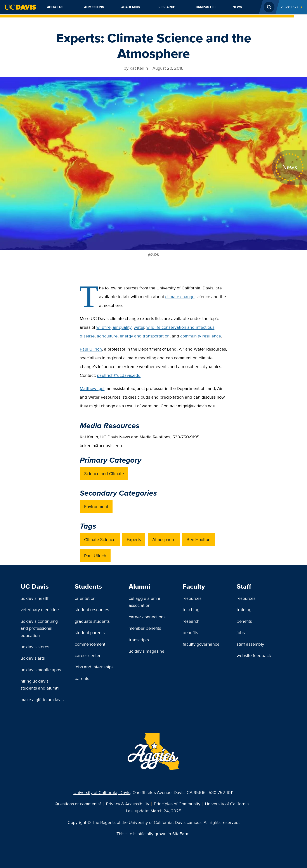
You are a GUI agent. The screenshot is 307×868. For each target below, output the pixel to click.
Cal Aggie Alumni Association (144, 602)
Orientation (85, 598)
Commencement (90, 644)
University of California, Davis (102, 792)
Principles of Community (177, 804)
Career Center (88, 655)
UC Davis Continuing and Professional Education (39, 628)
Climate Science (100, 539)
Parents (82, 678)
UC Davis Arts (33, 658)
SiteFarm (181, 834)
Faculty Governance (201, 644)
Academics (131, 7)
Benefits (190, 632)
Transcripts (139, 640)
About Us (55, 7)
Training (244, 610)
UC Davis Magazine (147, 651)
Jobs (241, 632)
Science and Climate (104, 473)
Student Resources (92, 610)
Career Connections (147, 617)
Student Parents (90, 632)
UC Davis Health (35, 598)
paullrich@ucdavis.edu (119, 375)
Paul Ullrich (91, 349)
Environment (96, 506)
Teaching (191, 610)
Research (167, 7)
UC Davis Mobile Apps (41, 670)
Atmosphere (164, 539)
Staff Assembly (250, 644)
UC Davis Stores (35, 647)
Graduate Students (92, 621)
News (237, 7)
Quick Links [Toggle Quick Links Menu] (290, 7)
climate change (180, 297)
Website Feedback (254, 655)
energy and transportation (145, 336)
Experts (134, 539)
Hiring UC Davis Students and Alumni (40, 684)
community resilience (201, 336)
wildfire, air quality (114, 327)
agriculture (107, 336)
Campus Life (206, 7)
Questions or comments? (78, 804)
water (139, 327)
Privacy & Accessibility (128, 804)
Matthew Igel (92, 388)
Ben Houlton (199, 539)
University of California (227, 804)
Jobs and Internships (94, 667)
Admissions (94, 7)
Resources (192, 598)
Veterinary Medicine (40, 610)
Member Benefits (145, 628)
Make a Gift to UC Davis (42, 699)
